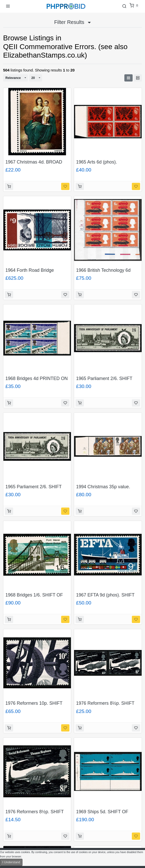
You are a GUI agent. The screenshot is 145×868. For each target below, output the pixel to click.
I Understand (11, 862)
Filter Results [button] (72, 22)
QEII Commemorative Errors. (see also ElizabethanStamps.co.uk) (65, 51)
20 (33, 78)
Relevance (13, 78)
